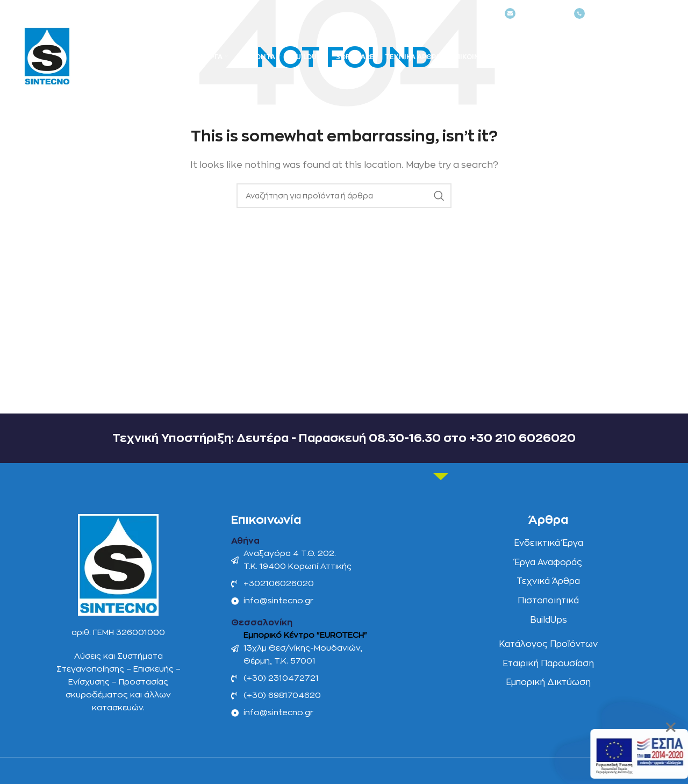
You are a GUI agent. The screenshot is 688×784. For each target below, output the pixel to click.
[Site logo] (47, 56)
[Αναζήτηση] (635, 59)
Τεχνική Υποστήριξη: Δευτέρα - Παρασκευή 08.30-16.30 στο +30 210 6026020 (344, 438)
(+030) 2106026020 (618, 14)
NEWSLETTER (534, 14)
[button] (672, 727)
